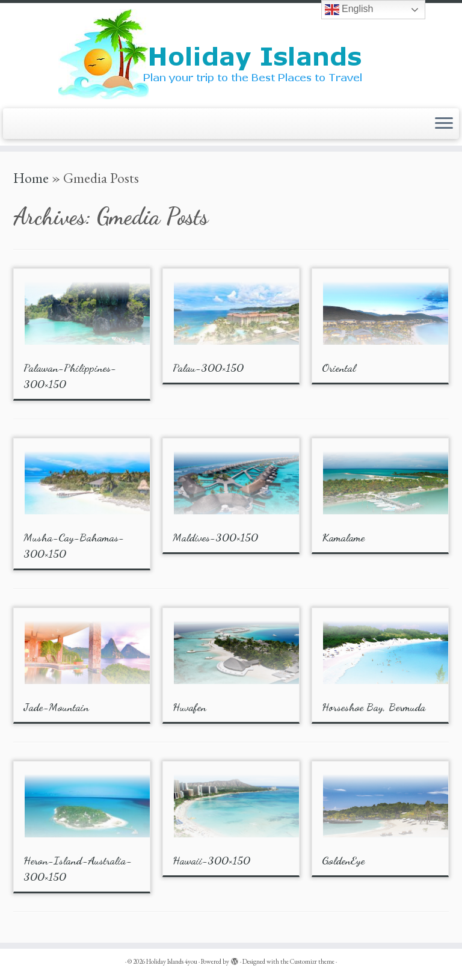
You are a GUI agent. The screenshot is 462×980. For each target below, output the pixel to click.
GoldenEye (343, 860)
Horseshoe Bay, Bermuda (374, 707)
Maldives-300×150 (215, 537)
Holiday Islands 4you (172, 961)
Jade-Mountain (56, 707)
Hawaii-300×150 (211, 860)
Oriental (339, 368)
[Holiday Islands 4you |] (231, 54)
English (349, 10)
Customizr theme (312, 961)
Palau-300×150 (208, 368)
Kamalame (343, 537)
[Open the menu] (444, 124)
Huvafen (189, 707)
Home (31, 178)
